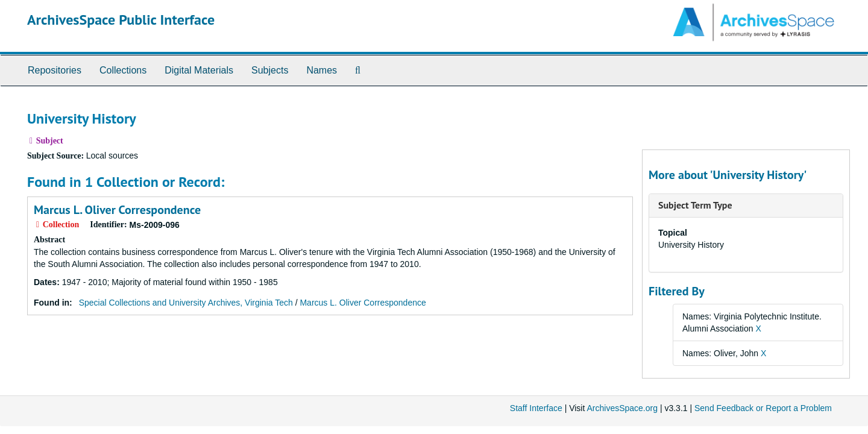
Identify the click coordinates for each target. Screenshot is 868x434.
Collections (123, 70)
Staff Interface (536, 408)
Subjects (270, 70)
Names (322, 70)
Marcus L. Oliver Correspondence (117, 210)
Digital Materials (199, 70)
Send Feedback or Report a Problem (763, 408)
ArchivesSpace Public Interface (121, 20)
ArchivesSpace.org (622, 408)
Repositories (55, 70)
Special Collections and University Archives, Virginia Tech (186, 303)
